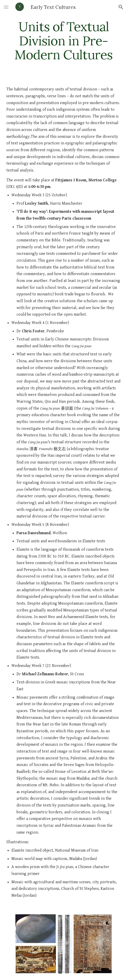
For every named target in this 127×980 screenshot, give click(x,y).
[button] (6, 7)
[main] (63, 41)
